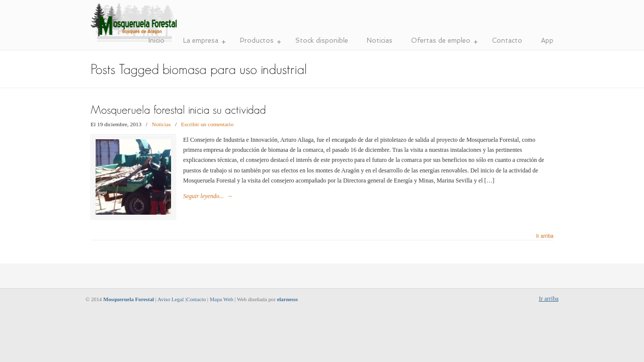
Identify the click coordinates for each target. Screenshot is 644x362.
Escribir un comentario (207, 124)
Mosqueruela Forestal (135, 23)
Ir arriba (545, 236)
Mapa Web (222, 299)
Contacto (196, 299)
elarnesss (288, 299)
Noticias (162, 124)
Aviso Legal (171, 299)
